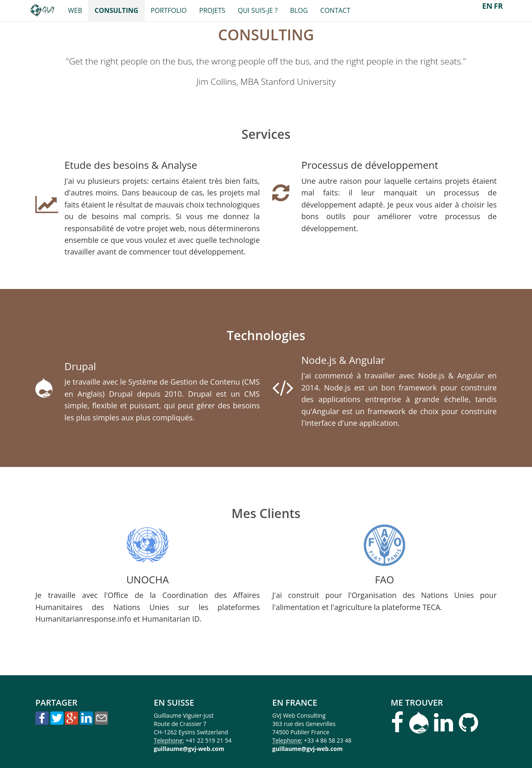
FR (498, 6)
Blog (299, 10)
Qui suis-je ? (258, 10)
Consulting (116, 10)
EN (487, 6)
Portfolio (169, 10)
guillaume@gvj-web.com (189, 749)
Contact (335, 10)
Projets (212, 10)
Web (75, 10)
